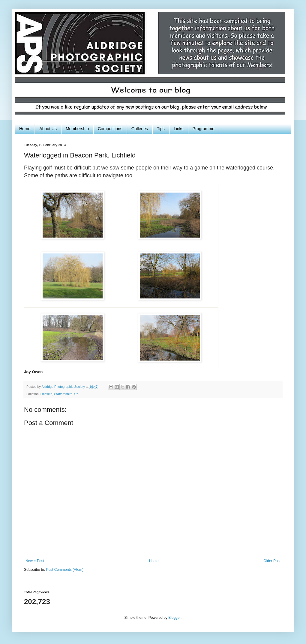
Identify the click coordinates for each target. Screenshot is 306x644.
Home (25, 129)
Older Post (272, 561)
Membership (77, 129)
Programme (204, 129)
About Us (48, 129)
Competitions (110, 129)
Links (179, 129)
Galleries (140, 129)
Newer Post (35, 561)
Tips (161, 129)
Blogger (174, 618)
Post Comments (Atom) (65, 570)
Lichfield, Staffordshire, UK (60, 394)
